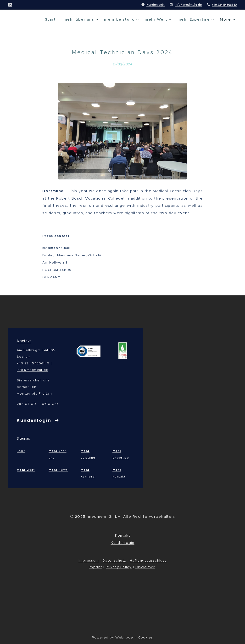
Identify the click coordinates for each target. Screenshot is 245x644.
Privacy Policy (119, 567)
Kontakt (24, 341)
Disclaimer (145, 567)
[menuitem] (46, 19)
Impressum (89, 561)
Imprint (95, 567)
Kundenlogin (156, 5)
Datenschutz (114, 561)
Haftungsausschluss (148, 561)
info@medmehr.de (188, 5)
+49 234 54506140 (224, 5)
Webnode (124, 637)
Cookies (146, 637)
